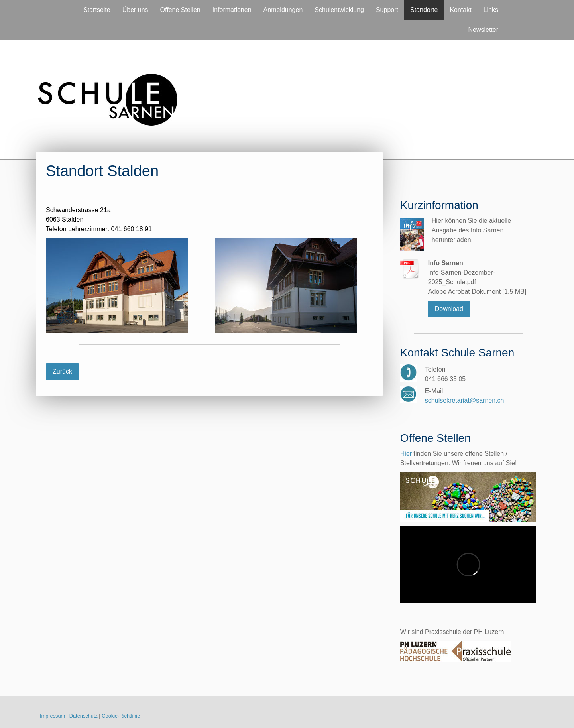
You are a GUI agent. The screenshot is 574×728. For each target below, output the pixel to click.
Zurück (62, 371)
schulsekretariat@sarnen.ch (465, 400)
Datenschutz (84, 716)
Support (387, 10)
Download (449, 309)
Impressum (52, 716)
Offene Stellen (180, 10)
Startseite (97, 10)
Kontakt (460, 10)
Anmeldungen (283, 10)
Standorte (424, 10)
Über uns (135, 10)
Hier (406, 454)
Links (491, 10)
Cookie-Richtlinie (121, 716)
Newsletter (483, 30)
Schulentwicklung (339, 10)
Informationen (232, 10)
